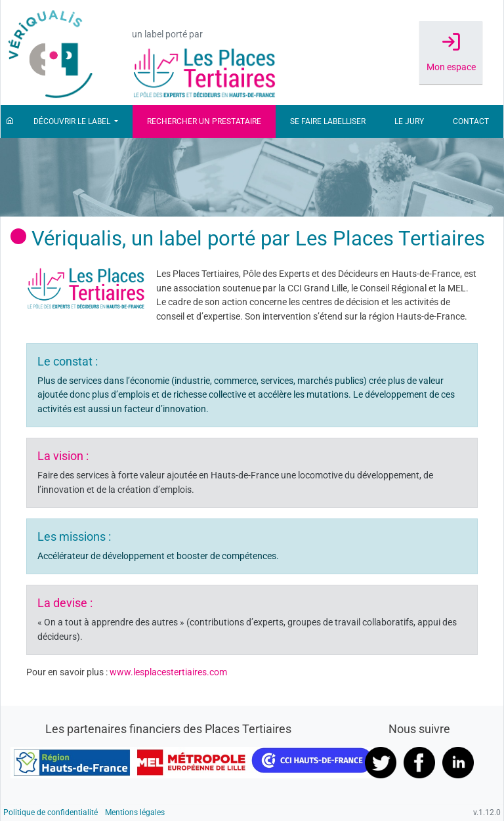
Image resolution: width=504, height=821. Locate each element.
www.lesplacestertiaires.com (168, 672)
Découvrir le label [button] (73, 121)
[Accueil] (10, 121)
